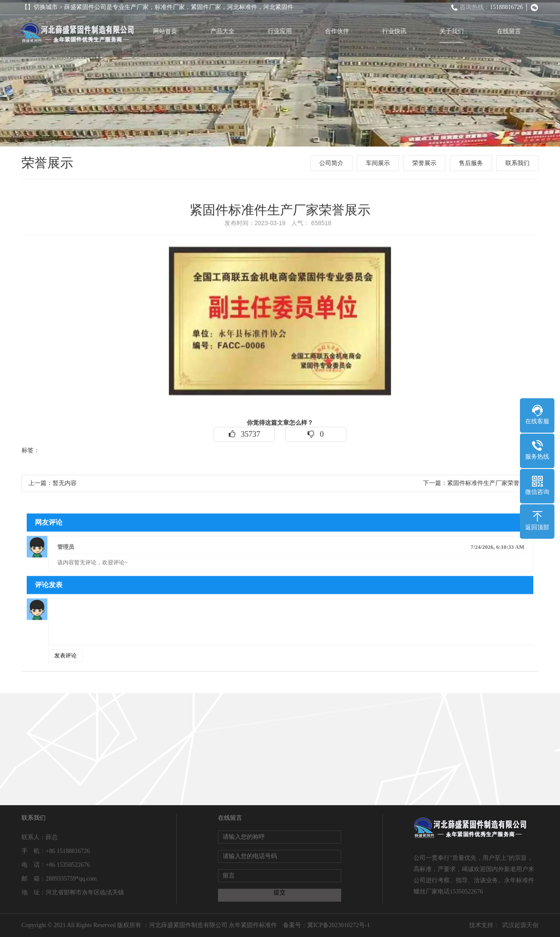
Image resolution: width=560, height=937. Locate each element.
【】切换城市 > (43, 7)
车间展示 (379, 163)
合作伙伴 (339, 31)
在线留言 (510, 31)
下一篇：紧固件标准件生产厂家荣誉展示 (477, 485)
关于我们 (453, 31)
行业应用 (281, 31)
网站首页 (167, 31)
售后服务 (472, 163)
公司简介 (332, 163)
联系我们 (518, 163)
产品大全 (224, 31)
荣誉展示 (425, 163)
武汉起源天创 (520, 925)
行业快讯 (396, 31)
